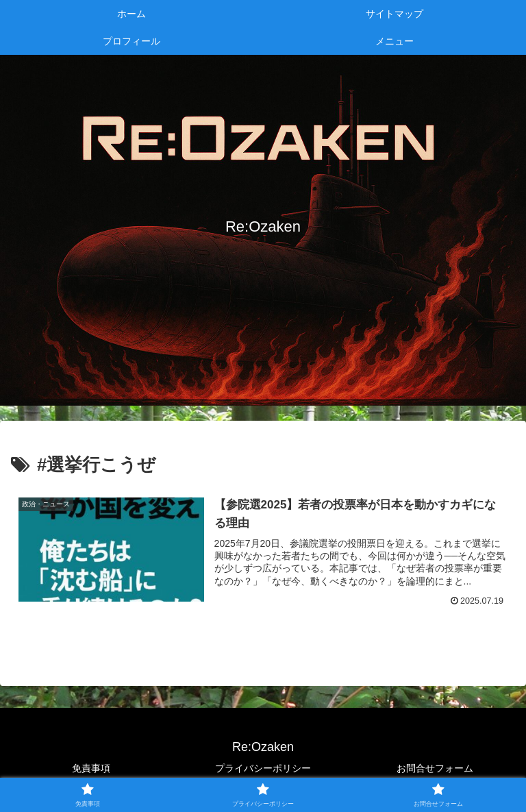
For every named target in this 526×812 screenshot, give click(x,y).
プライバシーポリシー (263, 768)
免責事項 (91, 768)
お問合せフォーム (435, 768)
